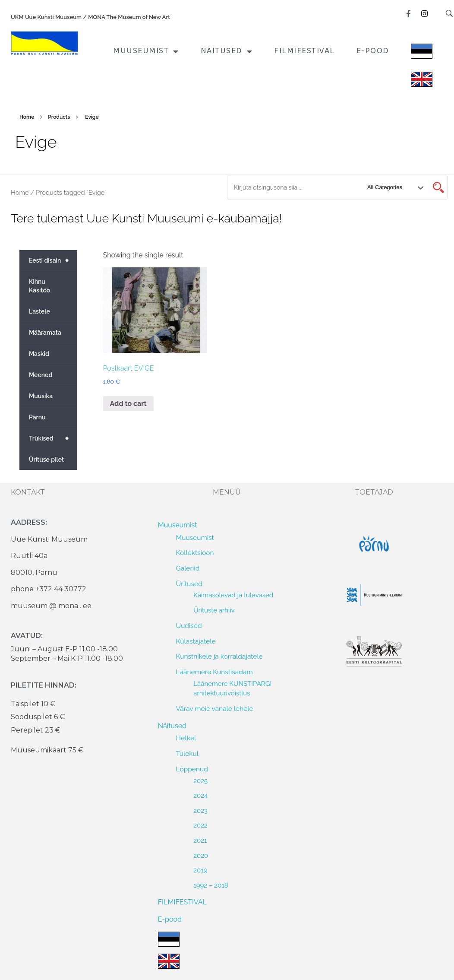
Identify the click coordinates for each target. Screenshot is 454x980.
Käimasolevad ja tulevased (233, 595)
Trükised (53, 438)
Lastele (39, 311)
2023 (200, 811)
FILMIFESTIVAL (304, 51)
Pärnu (37, 417)
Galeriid (188, 568)
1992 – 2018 (211, 885)
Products (59, 117)
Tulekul (187, 753)
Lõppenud (192, 769)
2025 (200, 781)
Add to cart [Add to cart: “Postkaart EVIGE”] (128, 404)
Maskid (39, 354)
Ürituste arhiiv (214, 610)
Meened (41, 375)
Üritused (189, 584)
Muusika (41, 396)
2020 (201, 856)
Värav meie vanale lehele (215, 709)
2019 (200, 870)
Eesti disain (53, 260)
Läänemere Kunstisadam (214, 672)
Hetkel (186, 738)
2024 (200, 796)
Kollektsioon (195, 553)
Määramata (45, 333)
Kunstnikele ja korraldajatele (219, 656)
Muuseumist (146, 51)
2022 (200, 825)
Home (27, 117)
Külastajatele (196, 641)
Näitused (227, 51)
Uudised (189, 626)
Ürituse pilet (46, 460)
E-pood (373, 51)
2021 (200, 840)
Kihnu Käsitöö (39, 286)
